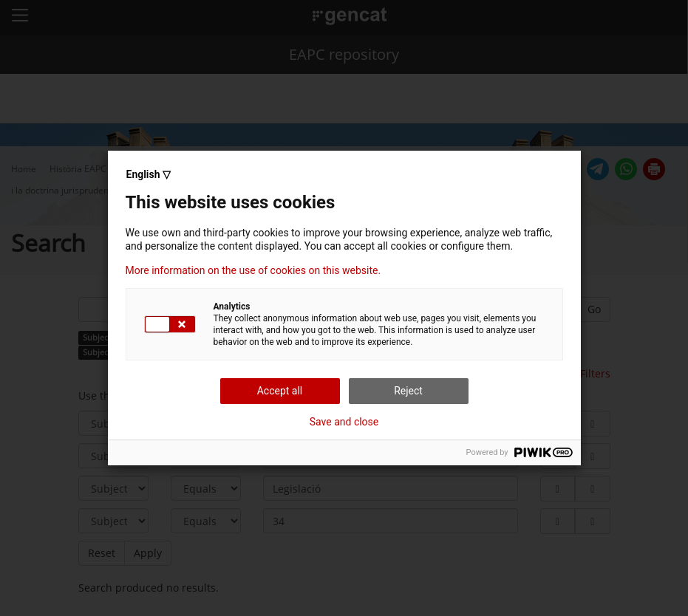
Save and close (344, 422)
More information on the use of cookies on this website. (253, 270)
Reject (408, 391)
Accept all (280, 391)
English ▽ (149, 174)
